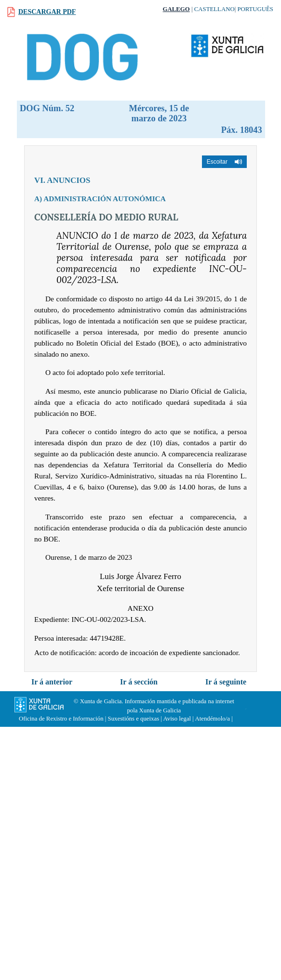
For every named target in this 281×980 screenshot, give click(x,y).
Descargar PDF (47, 12)
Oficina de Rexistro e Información (61, 719)
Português (255, 9)
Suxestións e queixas (134, 719)
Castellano (214, 9)
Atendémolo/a (212, 719)
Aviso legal (177, 719)
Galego (176, 9)
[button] (224, 162)
